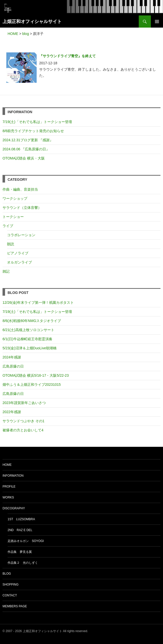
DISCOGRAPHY (14, 508)
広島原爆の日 (13, 366)
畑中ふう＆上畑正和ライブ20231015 (32, 385)
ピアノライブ (18, 253)
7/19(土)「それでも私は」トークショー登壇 (37, 122)
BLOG (7, 574)
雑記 (6, 271)
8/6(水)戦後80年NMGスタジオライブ (32, 321)
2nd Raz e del (20, 530)
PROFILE (9, 487)
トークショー (13, 217)
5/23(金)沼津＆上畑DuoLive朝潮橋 (30, 348)
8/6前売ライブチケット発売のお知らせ (33, 131)
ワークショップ (15, 198)
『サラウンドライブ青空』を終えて (67, 56)
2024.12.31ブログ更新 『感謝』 (28, 140)
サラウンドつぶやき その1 (24, 421)
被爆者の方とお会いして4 (23, 430)
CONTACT (10, 595)
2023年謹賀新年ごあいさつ (24, 403)
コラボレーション (21, 235)
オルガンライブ (19, 262)
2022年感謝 (12, 412)
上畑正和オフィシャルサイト (32, 22)
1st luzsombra (21, 519)
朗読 (11, 244)
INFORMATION (13, 476)
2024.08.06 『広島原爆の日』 (26, 149)
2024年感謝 (12, 357)
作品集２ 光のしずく (23, 563)
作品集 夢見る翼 (20, 552)
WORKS (8, 497)
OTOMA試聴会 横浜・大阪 (24, 158)
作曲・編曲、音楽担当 (20, 189)
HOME (7, 465)
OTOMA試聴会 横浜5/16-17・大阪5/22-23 (36, 375)
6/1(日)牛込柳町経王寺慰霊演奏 (27, 339)
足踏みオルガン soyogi (26, 541)
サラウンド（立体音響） (22, 208)
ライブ (8, 226)
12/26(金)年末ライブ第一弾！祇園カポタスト (38, 303)
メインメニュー (157, 22)
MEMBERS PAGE (15, 606)
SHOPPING (10, 585)
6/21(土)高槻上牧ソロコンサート (28, 330)
